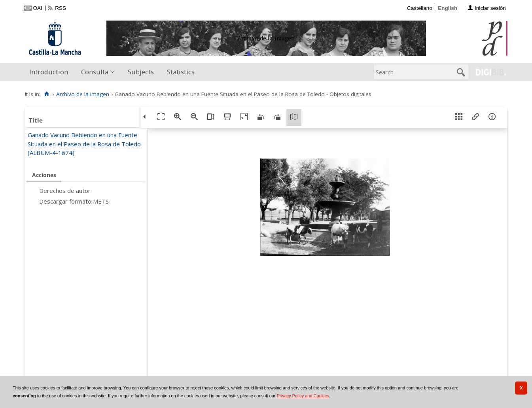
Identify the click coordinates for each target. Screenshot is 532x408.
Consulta (95, 72)
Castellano (420, 8)
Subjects (141, 72)
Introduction (49, 72)
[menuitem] (50, 72)
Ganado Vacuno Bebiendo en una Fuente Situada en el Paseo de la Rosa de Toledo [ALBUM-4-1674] (84, 144)
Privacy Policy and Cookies (303, 396)
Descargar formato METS (74, 201)
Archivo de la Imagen (83, 94)
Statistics (181, 72)
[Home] (47, 94)
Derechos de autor (65, 191)
